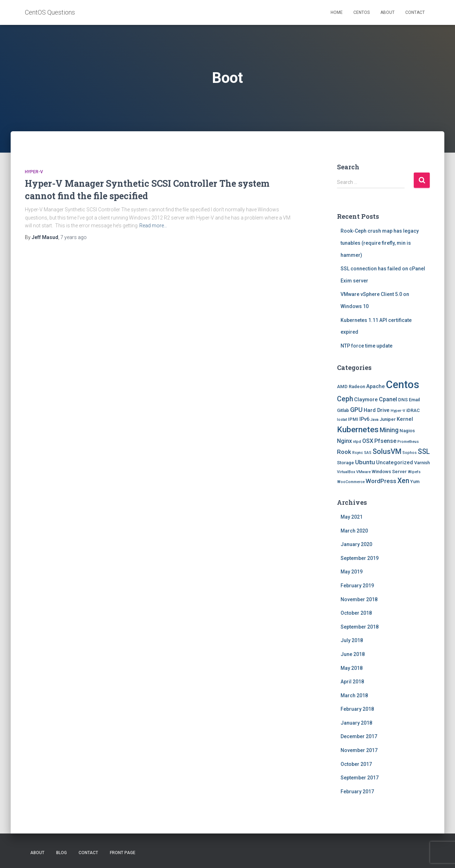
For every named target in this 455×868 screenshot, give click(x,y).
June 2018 (353, 654)
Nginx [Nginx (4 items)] (344, 441)
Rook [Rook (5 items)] (344, 452)
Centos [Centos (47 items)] (403, 385)
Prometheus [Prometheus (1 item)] (408, 442)
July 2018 (352, 640)
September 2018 (360, 627)
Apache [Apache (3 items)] (376, 386)
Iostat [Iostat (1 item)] (342, 420)
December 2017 (359, 736)
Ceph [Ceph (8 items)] (345, 399)
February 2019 (357, 586)
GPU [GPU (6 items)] (356, 410)
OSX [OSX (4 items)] (368, 441)
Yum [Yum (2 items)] (415, 481)
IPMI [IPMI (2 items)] (353, 419)
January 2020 (356, 544)
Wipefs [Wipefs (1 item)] (414, 472)
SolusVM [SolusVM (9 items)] (387, 451)
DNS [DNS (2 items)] (403, 400)
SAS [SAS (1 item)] (368, 453)
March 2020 (354, 531)
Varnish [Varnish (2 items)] (422, 463)
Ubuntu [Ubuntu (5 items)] (365, 462)
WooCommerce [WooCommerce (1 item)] (351, 482)
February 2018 (357, 709)
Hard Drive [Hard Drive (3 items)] (377, 410)
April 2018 (352, 682)
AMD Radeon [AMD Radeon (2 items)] (351, 387)
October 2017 (356, 764)
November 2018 (359, 599)
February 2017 (357, 792)
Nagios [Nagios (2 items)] (407, 431)
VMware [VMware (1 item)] (363, 472)
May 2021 (352, 517)
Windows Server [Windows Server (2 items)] (389, 472)
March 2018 (354, 695)
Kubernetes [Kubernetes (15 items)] (358, 430)
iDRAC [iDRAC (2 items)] (413, 410)
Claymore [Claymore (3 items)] (366, 399)
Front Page (123, 853)
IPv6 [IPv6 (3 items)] (364, 419)
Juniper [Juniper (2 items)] (388, 419)
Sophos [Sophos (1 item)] (409, 453)
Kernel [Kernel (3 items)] (405, 419)
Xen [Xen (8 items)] (403, 481)
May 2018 (352, 668)
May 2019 (352, 572)
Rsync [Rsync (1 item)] (358, 453)
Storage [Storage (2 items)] (346, 463)
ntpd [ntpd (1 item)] (357, 442)
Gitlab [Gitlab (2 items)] (343, 410)
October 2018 (356, 613)
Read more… (153, 226)
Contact (415, 12)
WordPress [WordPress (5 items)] (381, 481)
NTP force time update (366, 346)
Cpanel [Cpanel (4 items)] (388, 399)
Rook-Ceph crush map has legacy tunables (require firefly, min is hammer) (380, 243)
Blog (61, 853)
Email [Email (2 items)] (414, 400)
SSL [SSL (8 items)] (424, 452)
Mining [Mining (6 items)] (389, 430)
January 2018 (356, 723)
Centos (362, 12)
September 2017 (360, 778)
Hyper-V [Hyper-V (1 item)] (398, 411)
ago (74, 237)
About (387, 12)
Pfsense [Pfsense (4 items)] (385, 441)
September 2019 (360, 558)
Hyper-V (34, 172)
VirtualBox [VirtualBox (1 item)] (346, 472)
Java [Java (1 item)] (374, 420)
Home (337, 12)
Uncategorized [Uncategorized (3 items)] (395, 462)
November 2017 (359, 750)
